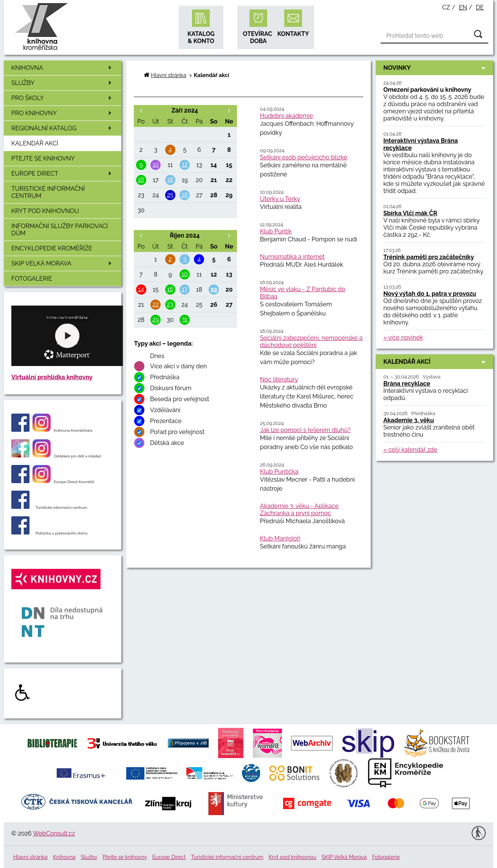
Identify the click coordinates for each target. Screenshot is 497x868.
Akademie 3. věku (409, 420)
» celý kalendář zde (410, 450)
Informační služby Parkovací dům (60, 230)
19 (214, 289)
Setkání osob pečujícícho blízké (304, 157)
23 (170, 304)
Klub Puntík (276, 231)
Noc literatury (279, 379)
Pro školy (63, 98)
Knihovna (63, 68)
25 (170, 195)
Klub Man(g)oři (280, 538)
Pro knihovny (63, 113)
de (480, 7)
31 (185, 319)
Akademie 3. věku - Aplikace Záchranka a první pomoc (299, 510)
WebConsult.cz (54, 833)
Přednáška (165, 377)
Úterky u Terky (280, 199)
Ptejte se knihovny (43, 158)
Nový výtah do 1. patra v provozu (430, 294)
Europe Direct (63, 174)
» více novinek (403, 337)
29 (156, 319)
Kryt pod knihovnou (45, 211)
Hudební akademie (286, 116)
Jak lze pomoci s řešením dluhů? (305, 430)
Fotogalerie (32, 279)
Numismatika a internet (292, 257)
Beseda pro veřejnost (180, 399)
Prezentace (166, 421)
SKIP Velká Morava (63, 263)
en (463, 7)
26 (185, 195)
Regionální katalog (63, 128)
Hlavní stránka (168, 75)
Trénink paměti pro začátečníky (429, 257)
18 (170, 180)
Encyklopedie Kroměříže (52, 248)
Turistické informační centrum (48, 192)
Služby (63, 83)
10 (156, 164)
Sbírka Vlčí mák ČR (410, 213)
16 (141, 180)
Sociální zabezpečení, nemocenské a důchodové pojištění (311, 341)
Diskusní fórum (171, 388)
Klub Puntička (279, 472)
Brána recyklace (407, 384)
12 (185, 164)
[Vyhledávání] (434, 36)
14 (141, 289)
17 (185, 289)
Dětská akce (167, 443)
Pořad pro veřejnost (177, 432)
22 (156, 304)
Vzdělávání (165, 410)
